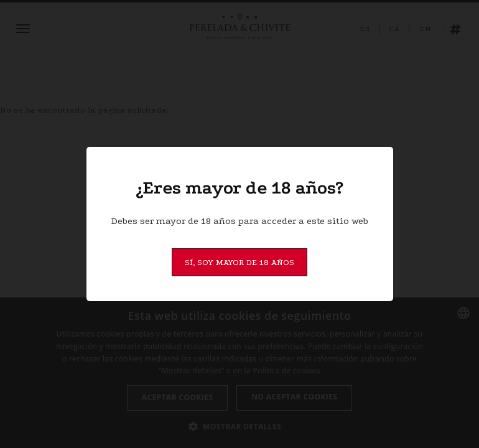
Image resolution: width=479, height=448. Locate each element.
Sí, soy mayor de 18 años (240, 262)
